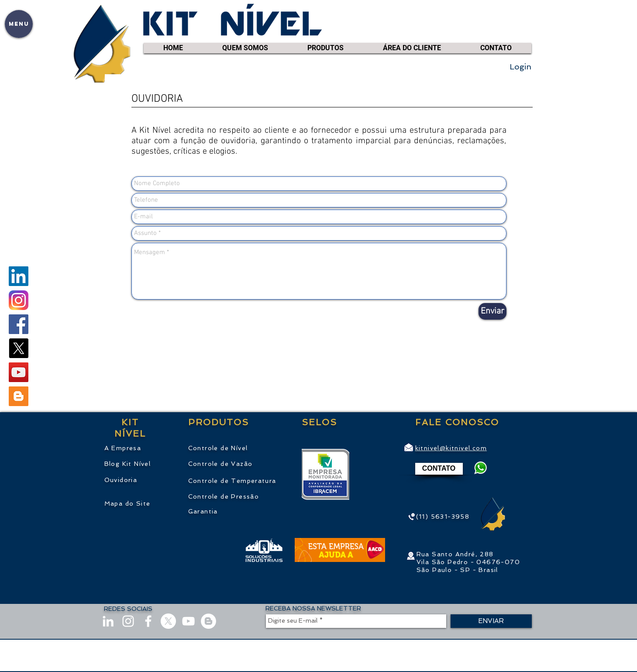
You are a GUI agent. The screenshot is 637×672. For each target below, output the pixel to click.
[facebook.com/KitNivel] (19, 324)
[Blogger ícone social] (19, 396)
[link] (525, 35)
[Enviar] (492, 311)
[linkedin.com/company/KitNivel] (19, 276)
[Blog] (208, 621)
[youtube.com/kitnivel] (19, 372)
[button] (19, 24)
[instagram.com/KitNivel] (19, 300)
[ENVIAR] (491, 621)
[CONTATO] (439, 469)
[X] (19, 348)
